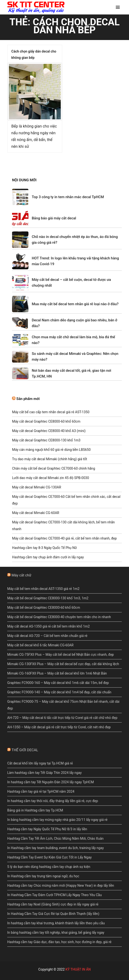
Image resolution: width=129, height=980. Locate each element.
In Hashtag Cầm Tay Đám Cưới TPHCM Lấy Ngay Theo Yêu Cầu (54, 895)
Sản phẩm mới (28, 399)
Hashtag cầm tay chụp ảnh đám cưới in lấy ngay (48, 557)
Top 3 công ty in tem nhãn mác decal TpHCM (68, 197)
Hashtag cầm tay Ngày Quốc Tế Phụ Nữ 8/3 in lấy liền (47, 829)
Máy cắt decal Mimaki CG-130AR (37, 487)
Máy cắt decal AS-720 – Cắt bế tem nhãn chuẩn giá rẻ (47, 636)
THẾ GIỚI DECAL (25, 750)
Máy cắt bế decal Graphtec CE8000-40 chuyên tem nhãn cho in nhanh (59, 617)
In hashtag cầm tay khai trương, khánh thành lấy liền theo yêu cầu (56, 923)
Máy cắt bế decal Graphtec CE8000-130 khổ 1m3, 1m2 (48, 598)
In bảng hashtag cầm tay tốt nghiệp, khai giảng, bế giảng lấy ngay (56, 933)
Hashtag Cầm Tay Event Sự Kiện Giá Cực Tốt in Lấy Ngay (49, 857)
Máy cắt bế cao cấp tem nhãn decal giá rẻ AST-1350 (51, 412)
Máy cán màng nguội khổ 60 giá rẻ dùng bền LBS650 (51, 450)
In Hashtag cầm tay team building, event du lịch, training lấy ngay (55, 848)
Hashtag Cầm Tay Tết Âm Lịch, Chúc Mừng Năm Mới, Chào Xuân (55, 838)
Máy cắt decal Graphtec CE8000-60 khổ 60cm (46, 421)
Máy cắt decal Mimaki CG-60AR (36, 513)
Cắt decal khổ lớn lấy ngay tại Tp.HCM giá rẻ (40, 763)
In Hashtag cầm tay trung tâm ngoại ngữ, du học (43, 876)
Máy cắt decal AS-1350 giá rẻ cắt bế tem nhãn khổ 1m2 (48, 626)
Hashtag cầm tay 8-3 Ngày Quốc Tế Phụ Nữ (44, 548)
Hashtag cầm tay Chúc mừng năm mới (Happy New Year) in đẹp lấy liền (61, 885)
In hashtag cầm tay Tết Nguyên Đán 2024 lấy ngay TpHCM (51, 782)
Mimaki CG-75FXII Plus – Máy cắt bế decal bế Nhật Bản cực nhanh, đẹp (61, 655)
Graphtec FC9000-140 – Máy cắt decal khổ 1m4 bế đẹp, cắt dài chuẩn (59, 692)
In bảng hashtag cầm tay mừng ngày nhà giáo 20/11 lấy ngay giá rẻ (57, 820)
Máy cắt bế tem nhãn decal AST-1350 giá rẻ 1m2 (43, 589)
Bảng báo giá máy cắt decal (54, 218)
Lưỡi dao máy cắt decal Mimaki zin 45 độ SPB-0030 (51, 478)
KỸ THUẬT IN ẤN (78, 969)
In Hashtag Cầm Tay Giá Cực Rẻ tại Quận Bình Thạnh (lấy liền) (53, 914)
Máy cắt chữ (21, 575)
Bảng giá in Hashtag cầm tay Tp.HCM (35, 810)
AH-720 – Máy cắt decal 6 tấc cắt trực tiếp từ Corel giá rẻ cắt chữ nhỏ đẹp (62, 718)
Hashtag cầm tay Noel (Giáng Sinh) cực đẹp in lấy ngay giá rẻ (53, 904)
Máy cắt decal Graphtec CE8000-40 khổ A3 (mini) (49, 431)
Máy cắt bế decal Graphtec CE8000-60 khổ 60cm (44, 608)
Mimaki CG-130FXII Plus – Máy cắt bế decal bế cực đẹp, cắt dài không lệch (63, 664)
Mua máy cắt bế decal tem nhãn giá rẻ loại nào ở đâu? (75, 304)
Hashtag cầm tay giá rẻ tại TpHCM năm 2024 (41, 791)
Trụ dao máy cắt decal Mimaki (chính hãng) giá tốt (50, 459)
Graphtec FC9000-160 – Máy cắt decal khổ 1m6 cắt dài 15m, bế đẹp (58, 683)
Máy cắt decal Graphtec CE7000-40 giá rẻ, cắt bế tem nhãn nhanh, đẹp (64, 538)
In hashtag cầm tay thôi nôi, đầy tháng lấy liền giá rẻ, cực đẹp (53, 801)
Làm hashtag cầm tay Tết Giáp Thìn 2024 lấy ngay (44, 773)
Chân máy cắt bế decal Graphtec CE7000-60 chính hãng (54, 468)
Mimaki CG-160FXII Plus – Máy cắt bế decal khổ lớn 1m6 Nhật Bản (57, 673)
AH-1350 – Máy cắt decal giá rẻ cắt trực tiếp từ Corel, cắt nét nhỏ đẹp (59, 727)
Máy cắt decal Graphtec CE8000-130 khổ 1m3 (46, 440)
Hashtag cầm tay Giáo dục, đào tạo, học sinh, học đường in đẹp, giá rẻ (59, 942)
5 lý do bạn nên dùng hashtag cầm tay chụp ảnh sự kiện (49, 867)
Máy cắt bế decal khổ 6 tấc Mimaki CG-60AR (40, 645)
